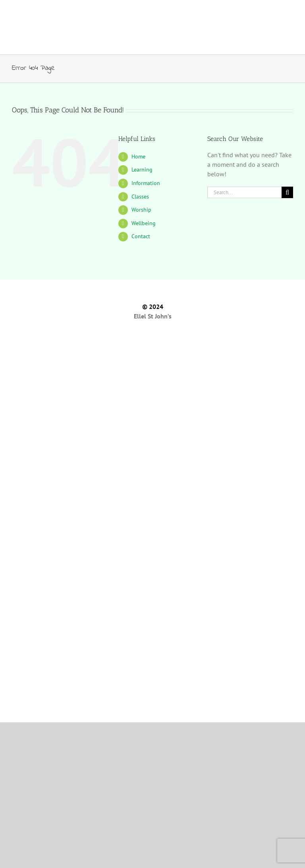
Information (146, 183)
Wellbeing (144, 223)
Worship (141, 210)
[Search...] (244, 192)
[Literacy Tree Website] (152, 684)
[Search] (287, 192)
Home (138, 156)
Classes (140, 197)
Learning (142, 170)
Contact (141, 236)
